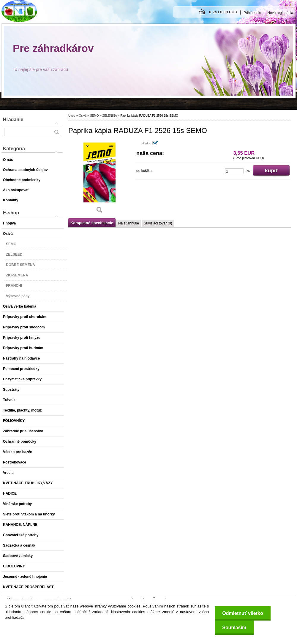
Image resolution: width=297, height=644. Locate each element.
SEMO (94, 116)
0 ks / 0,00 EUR (223, 12)
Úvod (72, 116)
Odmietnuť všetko (243, 613)
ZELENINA (110, 116)
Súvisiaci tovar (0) (158, 223)
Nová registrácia (280, 13)
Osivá (83, 116)
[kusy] (234, 171)
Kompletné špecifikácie (92, 223)
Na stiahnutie (129, 223)
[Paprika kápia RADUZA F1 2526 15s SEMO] (99, 179)
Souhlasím (234, 628)
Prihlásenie (252, 13)
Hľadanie (13, 120)
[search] (56, 132)
